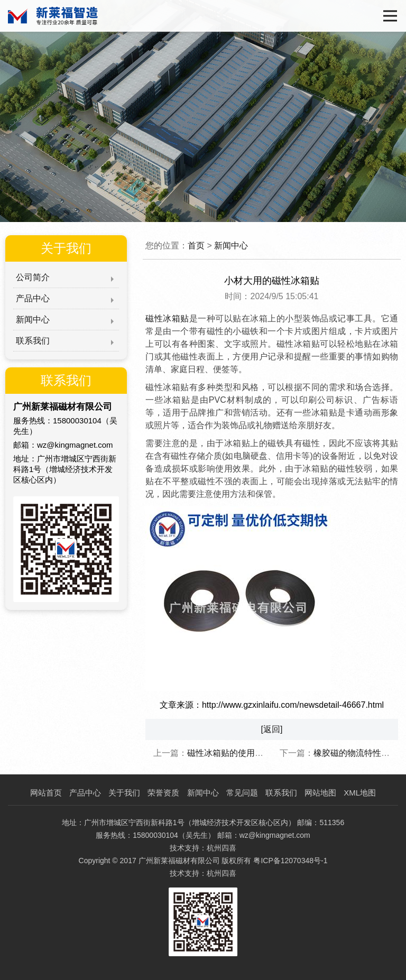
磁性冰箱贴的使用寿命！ (234, 753)
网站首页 (46, 793)
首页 (196, 246)
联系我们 (33, 341)
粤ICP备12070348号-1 (290, 861)
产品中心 (33, 298)
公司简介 (33, 277)
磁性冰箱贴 (167, 318)
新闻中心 (33, 320)
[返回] (272, 729)
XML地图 (360, 793)
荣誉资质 (163, 793)
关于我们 (124, 793)
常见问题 (242, 793)
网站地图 (320, 793)
